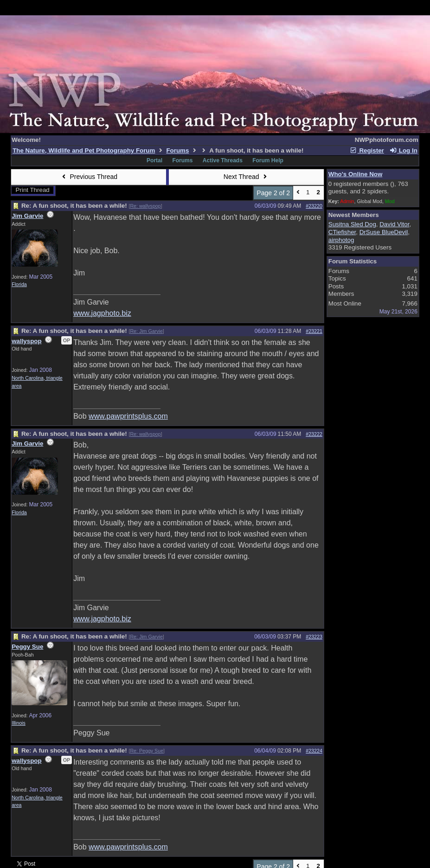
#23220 (314, 206)
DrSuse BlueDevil (384, 232)
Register (367, 150)
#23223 (314, 637)
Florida (19, 284)
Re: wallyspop (145, 206)
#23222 (314, 434)
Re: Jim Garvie (146, 331)
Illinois (19, 723)
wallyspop (26, 341)
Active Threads (223, 160)
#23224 (314, 751)
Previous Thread (89, 177)
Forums (177, 150)
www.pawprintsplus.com (128, 416)
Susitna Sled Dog (352, 224)
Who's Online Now (355, 174)
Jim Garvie (27, 216)
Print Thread (33, 190)
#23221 (314, 331)
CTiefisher (342, 232)
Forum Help (268, 160)
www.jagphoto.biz (102, 313)
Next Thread (246, 177)
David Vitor (394, 224)
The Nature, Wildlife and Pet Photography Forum (84, 150)
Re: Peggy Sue (147, 751)
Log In (403, 150)
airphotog (341, 240)
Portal (154, 160)
